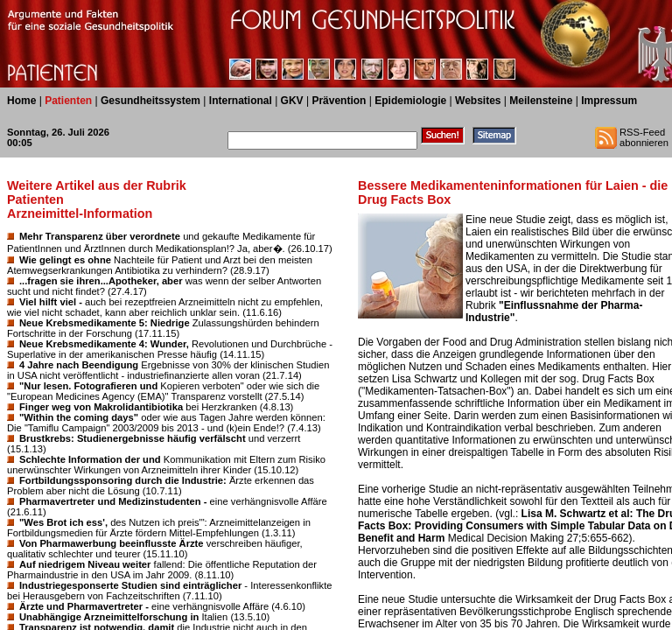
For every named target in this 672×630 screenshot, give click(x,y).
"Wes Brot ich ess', (63, 522)
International (241, 101)
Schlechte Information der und (90, 459)
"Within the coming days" (79, 417)
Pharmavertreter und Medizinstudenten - (113, 501)
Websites (478, 101)
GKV (292, 101)
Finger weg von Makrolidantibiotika (101, 407)
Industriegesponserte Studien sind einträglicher (130, 585)
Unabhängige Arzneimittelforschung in (109, 617)
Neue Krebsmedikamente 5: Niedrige (105, 323)
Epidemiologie (410, 101)
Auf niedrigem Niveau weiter (85, 564)
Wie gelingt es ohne (65, 260)
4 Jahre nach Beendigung (79, 365)
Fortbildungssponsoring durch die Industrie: (123, 480)
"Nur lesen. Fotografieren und (88, 386)
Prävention (339, 101)
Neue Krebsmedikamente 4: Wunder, (104, 344)
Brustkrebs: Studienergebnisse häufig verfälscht (133, 438)
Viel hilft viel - (51, 302)
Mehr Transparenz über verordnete (100, 236)
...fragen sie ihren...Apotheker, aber (101, 281)
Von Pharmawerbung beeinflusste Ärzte (112, 543)
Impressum (609, 101)
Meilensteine (541, 101)
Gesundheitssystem (150, 101)
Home (21, 101)
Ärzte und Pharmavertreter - (84, 606)
